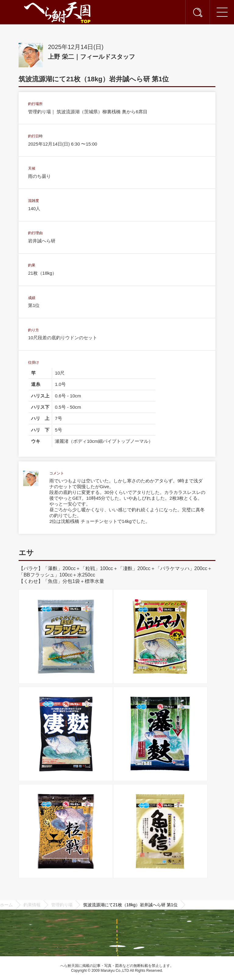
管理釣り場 (62, 905)
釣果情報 (32, 905)
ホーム (6, 905)
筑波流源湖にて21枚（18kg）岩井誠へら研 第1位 (130, 905)
